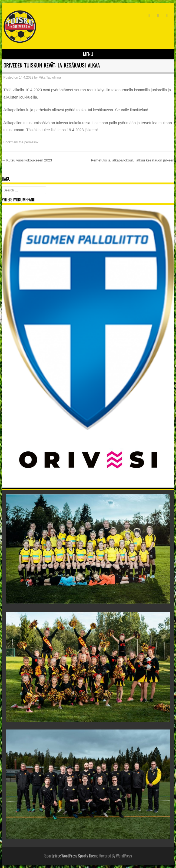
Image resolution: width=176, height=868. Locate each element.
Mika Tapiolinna (50, 77)
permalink (31, 142)
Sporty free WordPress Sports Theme (71, 856)
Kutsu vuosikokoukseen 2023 (27, 160)
